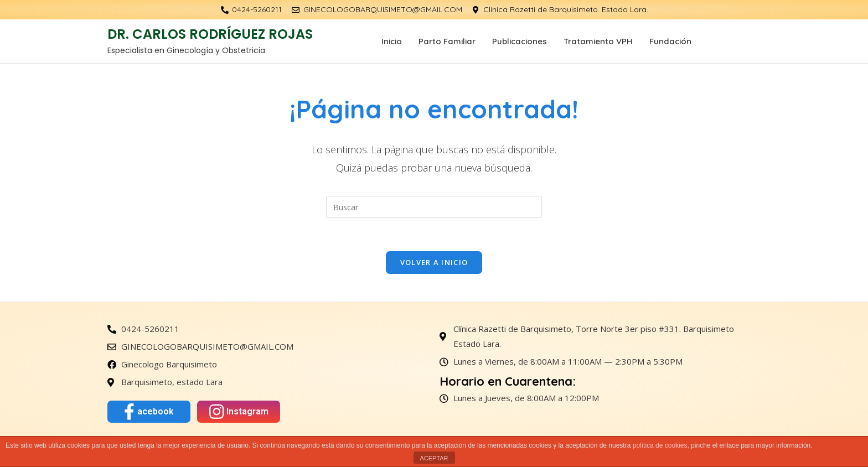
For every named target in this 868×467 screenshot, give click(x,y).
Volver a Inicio (434, 262)
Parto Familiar (447, 41)
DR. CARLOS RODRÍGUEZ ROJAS (210, 34)
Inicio (392, 41)
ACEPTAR (434, 458)
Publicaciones (520, 41)
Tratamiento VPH (598, 41)
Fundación (670, 41)
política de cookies (660, 445)
